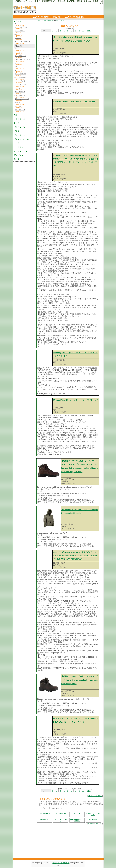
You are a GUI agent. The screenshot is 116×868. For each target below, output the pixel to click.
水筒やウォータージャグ (22, 99)
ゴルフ (16, 131)
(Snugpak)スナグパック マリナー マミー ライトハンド (76, 400)
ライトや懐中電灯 (20, 95)
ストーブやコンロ (20, 92)
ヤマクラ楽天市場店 (44, 813)
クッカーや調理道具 (20, 74)
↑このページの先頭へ (95, 796)
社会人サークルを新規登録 (74, 17)
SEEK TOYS (44, 819)
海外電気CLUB (93, 819)
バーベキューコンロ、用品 (22, 60)
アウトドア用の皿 (20, 81)
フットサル (18, 147)
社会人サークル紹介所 (45, 20)
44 (83, 31)
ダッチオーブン (19, 70)
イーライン (77, 813)
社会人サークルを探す (41, 17)
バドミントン (19, 127)
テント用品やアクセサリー (22, 42)
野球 (16, 115)
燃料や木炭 (18, 106)
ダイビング (18, 155)
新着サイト (57, 17)
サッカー (17, 143)
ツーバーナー (19, 63)
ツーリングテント (20, 31)
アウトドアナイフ (20, 110)
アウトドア (60, 20)
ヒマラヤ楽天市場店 (60, 813)
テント (17, 24)
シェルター (18, 38)
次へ (89, 31)
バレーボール (19, 135)
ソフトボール (19, 119)
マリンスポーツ (20, 151)
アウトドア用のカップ (21, 77)
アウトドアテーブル (20, 56)
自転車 (16, 159)
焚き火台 (17, 103)
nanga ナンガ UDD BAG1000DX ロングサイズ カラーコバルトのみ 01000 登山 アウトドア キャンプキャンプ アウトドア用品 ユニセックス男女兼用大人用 (75, 556)
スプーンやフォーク (20, 85)
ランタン (17, 67)
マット (17, 49)
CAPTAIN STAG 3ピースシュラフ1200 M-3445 (74, 102)
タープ (17, 34)
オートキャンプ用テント (22, 27)
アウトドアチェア (20, 52)
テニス (16, 123)
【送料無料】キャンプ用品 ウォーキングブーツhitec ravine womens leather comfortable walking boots (79, 680)
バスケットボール (21, 139)
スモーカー (18, 88)
